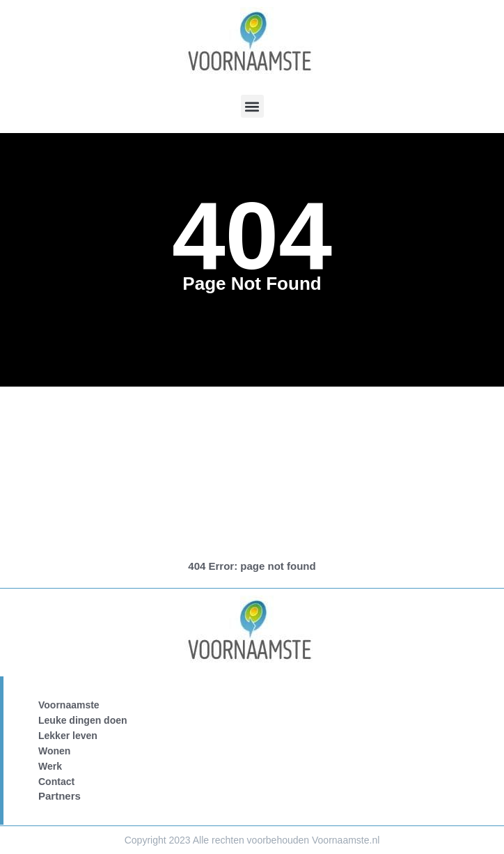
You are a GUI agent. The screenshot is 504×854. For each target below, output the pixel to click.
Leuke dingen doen (83, 720)
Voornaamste (69, 705)
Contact (56, 782)
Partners (60, 796)
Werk (50, 766)
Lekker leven (68, 736)
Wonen (54, 751)
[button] (252, 106)
